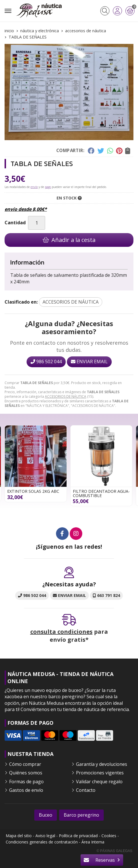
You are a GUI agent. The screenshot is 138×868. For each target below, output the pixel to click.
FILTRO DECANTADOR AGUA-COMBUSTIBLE (101, 493)
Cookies (109, 836)
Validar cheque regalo (99, 782)
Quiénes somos (26, 773)
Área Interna (93, 842)
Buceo (46, 815)
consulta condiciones (61, 632)
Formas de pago (26, 782)
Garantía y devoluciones (102, 764)
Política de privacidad (78, 836)
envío (34, 187)
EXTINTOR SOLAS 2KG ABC (33, 491)
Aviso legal (45, 836)
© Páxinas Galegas (114, 851)
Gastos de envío (26, 790)
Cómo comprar (25, 764)
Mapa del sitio (19, 836)
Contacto (86, 790)
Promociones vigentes (100, 773)
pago (48, 187)
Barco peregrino (81, 815)
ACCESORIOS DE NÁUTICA (66, 396)
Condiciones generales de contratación (42, 842)
